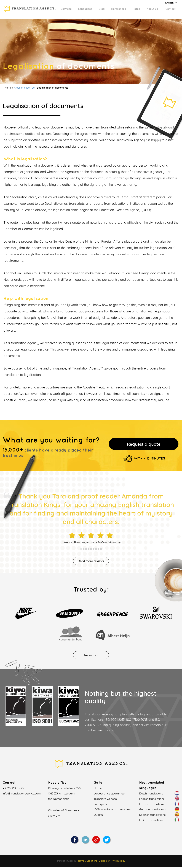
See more (91, 656)
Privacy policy (118, 862)
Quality (98, 816)
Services (66, 9)
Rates (136, 9)
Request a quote (144, 444)
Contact (171, 9)
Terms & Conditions (87, 862)
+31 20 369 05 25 (13, 789)
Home (98, 789)
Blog (102, 9)
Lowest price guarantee (109, 794)
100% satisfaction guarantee (112, 810)
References (119, 9)
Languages (85, 9)
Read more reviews (91, 562)
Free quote (101, 805)
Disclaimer (104, 862)
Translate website (105, 800)
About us (152, 9)
